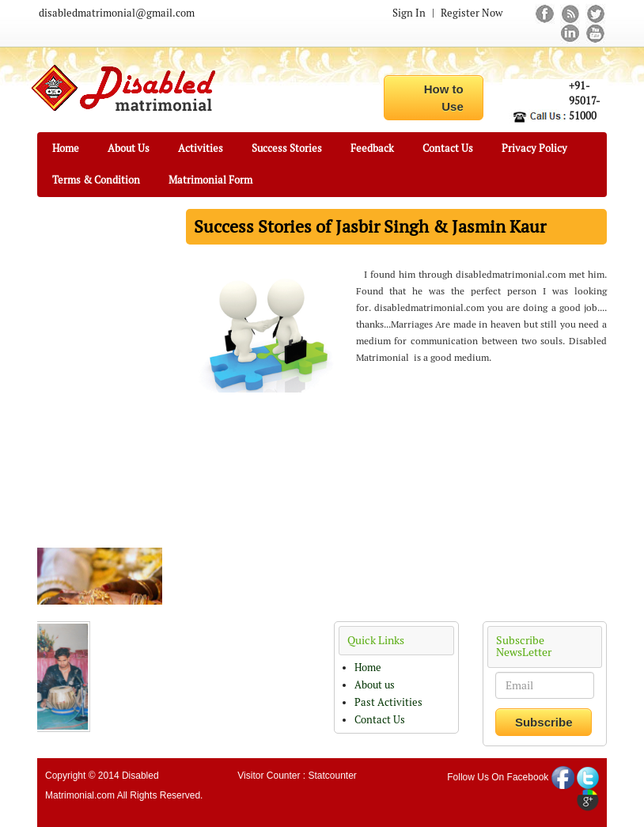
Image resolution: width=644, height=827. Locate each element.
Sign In (409, 13)
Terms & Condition (96, 180)
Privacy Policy (534, 148)
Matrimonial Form (210, 180)
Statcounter (332, 776)
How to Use (444, 97)
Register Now (472, 13)
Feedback (372, 148)
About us (375, 685)
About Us (129, 148)
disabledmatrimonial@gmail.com (117, 13)
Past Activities (388, 702)
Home (66, 148)
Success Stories (287, 148)
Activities (201, 148)
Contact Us (448, 148)
